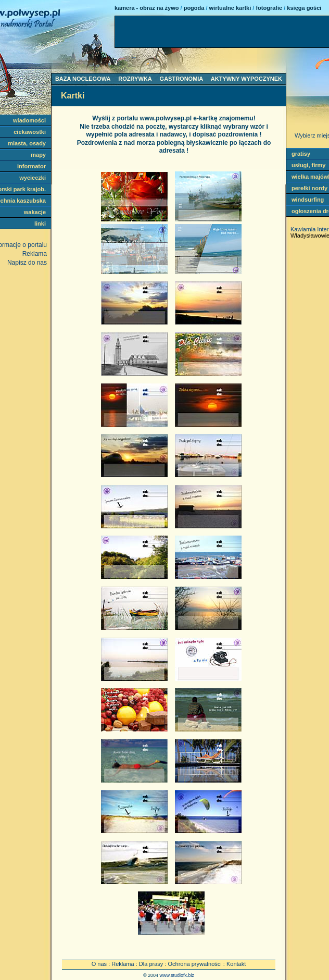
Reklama (123, 964)
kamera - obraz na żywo (147, 8)
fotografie (269, 8)
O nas (99, 964)
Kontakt (236, 964)
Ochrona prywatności (194, 964)
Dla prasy (151, 964)
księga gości (304, 8)
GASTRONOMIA (181, 79)
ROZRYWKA (135, 79)
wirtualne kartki (230, 8)
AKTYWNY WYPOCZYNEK (246, 79)
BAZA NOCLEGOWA (83, 79)
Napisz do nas (27, 263)
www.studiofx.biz (177, 975)
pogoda (194, 8)
